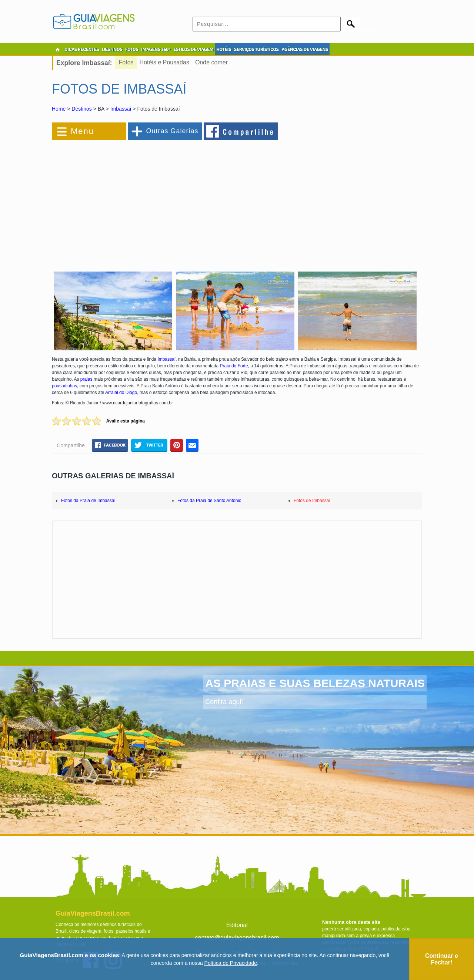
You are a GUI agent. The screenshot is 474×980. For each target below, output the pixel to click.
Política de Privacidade (231, 963)
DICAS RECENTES (82, 50)
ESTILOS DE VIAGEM (193, 50)
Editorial (237, 925)
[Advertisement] (133, 201)
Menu (82, 131)
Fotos (126, 62)
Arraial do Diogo (121, 393)
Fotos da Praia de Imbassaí (88, 501)
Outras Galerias (172, 131)
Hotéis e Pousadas (164, 62)
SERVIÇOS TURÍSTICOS (256, 50)
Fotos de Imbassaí (312, 501)
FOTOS (132, 50)
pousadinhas (64, 386)
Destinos (81, 109)
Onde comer (211, 62)
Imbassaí (121, 109)
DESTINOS (112, 50)
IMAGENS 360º (156, 50)
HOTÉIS (224, 50)
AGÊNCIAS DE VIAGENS (305, 50)
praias (86, 379)
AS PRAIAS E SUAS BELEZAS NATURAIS (315, 683)
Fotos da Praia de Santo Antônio (209, 501)
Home (59, 109)
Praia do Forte (234, 366)
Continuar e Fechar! (442, 959)
